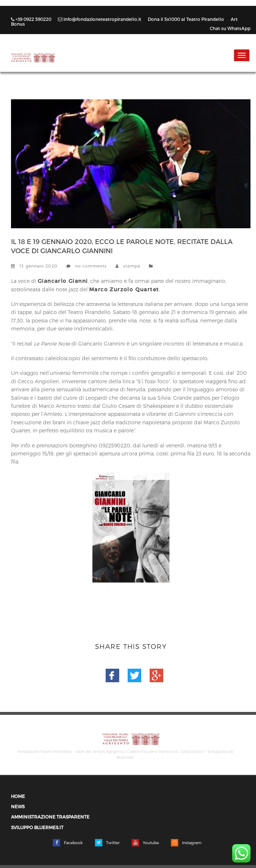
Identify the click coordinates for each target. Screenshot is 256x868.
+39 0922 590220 (32, 19)
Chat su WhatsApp (230, 28)
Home (18, 796)
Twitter (107, 843)
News (162, 266)
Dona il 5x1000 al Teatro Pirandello (186, 19)
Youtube (145, 843)
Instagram (186, 843)
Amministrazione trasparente (50, 817)
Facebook (68, 843)
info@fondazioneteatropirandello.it (100, 19)
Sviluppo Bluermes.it (37, 828)
